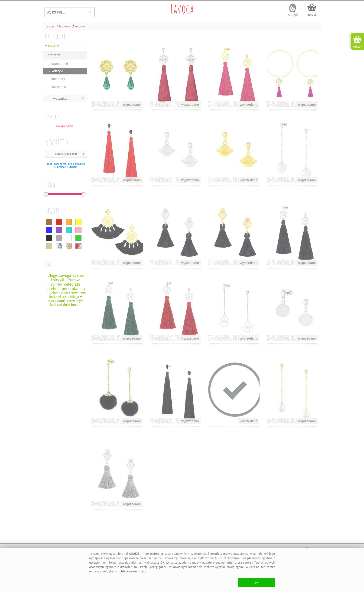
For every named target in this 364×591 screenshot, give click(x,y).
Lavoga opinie (65, 126)
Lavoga (182, 9)
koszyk (312, 15)
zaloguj (293, 15)
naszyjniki (59, 87)
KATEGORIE (55, 36)
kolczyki (53, 45)
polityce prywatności (132, 571)
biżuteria (54, 55)
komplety (58, 79)
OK (256, 583)
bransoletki (60, 64)
